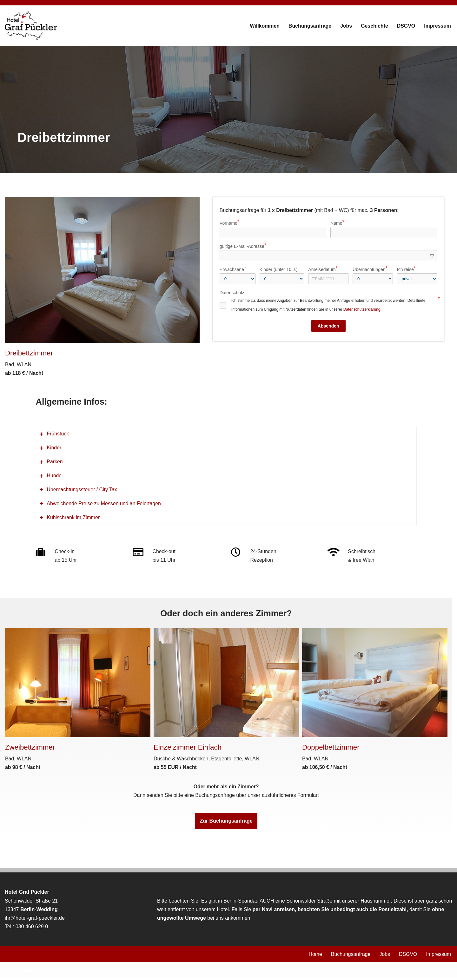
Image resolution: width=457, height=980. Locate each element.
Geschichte (374, 26)
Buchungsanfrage (309, 26)
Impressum (437, 26)
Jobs (345, 26)
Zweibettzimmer (30, 748)
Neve (11, 972)
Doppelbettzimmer (331, 748)
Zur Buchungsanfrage (226, 822)
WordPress (69, 972)
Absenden (328, 326)
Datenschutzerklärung (362, 309)
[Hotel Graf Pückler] (31, 26)
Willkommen (264, 26)
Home (315, 956)
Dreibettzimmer (29, 353)
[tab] (226, 434)
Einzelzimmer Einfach (188, 748)
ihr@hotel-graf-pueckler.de (35, 920)
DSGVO (406, 26)
